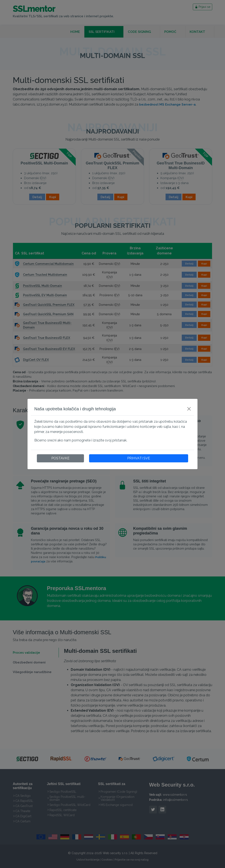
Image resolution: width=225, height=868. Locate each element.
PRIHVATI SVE (139, 458)
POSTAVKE (60, 458)
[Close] (189, 409)
